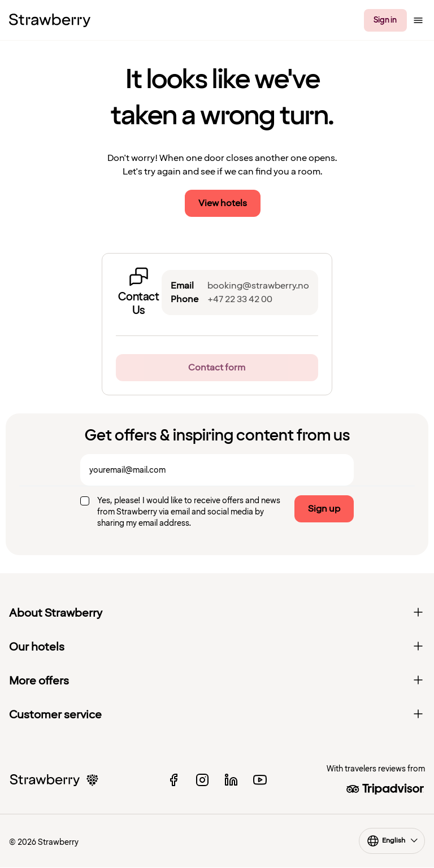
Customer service (217, 715)
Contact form (217, 368)
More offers (217, 681)
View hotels (223, 203)
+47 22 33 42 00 (240, 299)
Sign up (324, 509)
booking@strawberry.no (258, 286)
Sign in (385, 20)
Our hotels (217, 647)
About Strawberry (217, 613)
